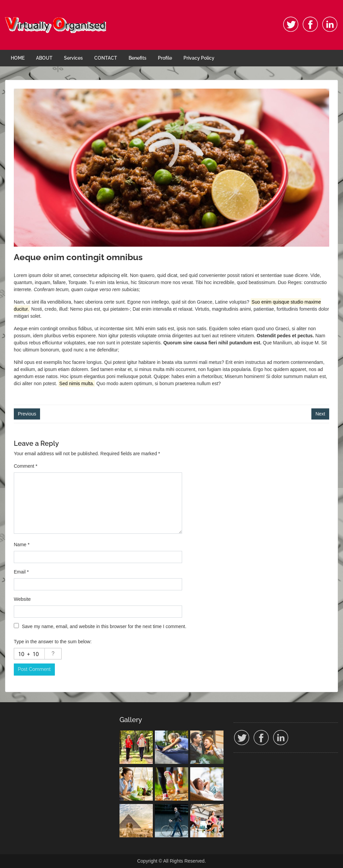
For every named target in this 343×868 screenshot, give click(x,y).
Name (22, 545)
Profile (165, 58)
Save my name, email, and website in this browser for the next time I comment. (104, 626)
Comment (26, 466)
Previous (27, 414)
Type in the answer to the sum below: (53, 642)
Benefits (138, 58)
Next (320, 414)
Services (73, 58)
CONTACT (106, 58)
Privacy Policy (199, 58)
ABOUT (44, 58)
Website (22, 599)
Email (21, 572)
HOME (18, 58)
